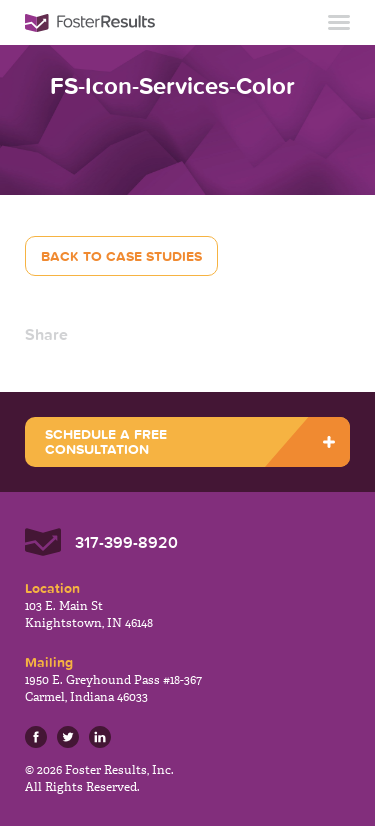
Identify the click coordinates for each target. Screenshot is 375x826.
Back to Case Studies (121, 256)
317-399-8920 (126, 542)
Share (46, 334)
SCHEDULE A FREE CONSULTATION (106, 441)
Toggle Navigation (339, 22)
